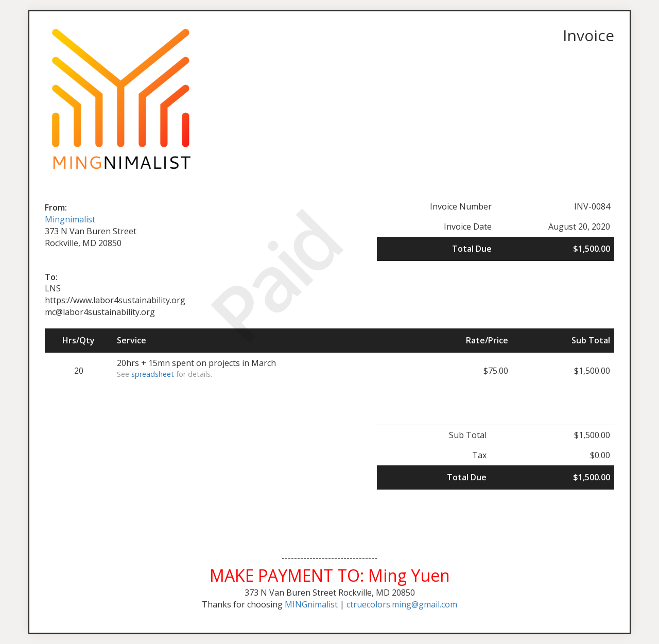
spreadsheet (153, 374)
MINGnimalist (311, 604)
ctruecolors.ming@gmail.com (402, 604)
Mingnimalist (70, 219)
